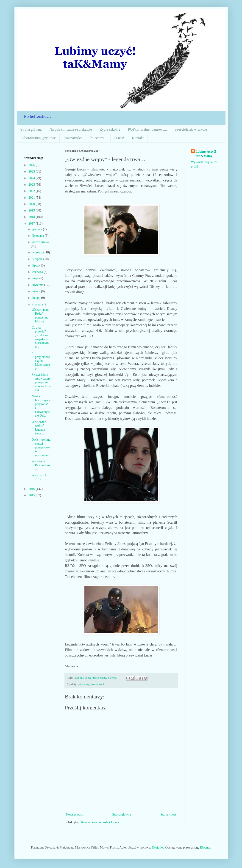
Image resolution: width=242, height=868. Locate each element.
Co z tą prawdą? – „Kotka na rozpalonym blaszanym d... (41, 337)
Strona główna (31, 129)
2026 (32, 165)
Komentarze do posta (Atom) (100, 822)
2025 (32, 172)
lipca (36, 265)
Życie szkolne (110, 129)
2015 (32, 495)
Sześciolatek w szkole (191, 129)
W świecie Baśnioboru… (41, 465)
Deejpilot (158, 847)
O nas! (119, 138)
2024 (32, 178)
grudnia (38, 229)
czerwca (38, 272)
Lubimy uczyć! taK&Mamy (206, 154)
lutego (37, 298)
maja (36, 278)
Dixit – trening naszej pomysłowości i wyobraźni (41, 447)
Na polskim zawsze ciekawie (71, 129)
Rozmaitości (73, 138)
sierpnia (38, 259)
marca (37, 291)
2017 (32, 224)
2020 (32, 204)
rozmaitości (97, 684)
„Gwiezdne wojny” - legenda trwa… (39, 428)
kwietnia (38, 285)
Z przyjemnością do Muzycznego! (41, 361)
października (41, 242)
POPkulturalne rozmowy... (147, 129)
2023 (32, 185)
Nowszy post (74, 814)
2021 (32, 198)
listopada (39, 236)
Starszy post (168, 814)
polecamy (83, 684)
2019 (32, 210)
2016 (32, 489)
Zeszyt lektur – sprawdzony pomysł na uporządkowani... (41, 382)
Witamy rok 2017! (39, 477)
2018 (32, 217)
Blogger (205, 847)
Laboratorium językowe (38, 138)
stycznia (38, 304)
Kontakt (138, 138)
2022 (32, 191)
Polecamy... (98, 138)
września (38, 252)
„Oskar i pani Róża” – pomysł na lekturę (40, 315)
